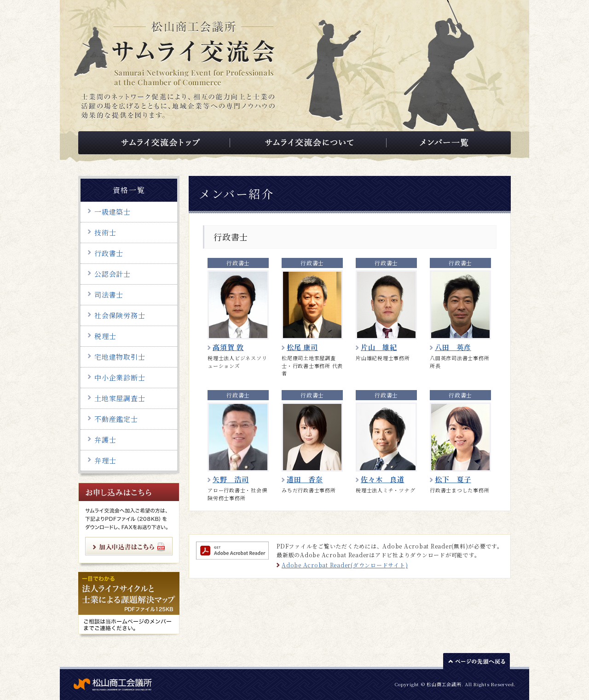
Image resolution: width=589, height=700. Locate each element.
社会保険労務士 (120, 315)
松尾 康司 (302, 347)
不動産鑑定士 (116, 419)
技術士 (105, 232)
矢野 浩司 (231, 479)
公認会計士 (113, 274)
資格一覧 (129, 190)
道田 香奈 (305, 479)
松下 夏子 (453, 479)
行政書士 (109, 253)
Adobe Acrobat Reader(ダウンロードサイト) (345, 565)
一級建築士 (113, 212)
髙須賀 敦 (228, 347)
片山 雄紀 (379, 347)
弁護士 (105, 440)
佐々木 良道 (383, 479)
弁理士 (105, 460)
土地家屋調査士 (120, 398)
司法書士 (109, 295)
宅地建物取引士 (120, 357)
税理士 (105, 336)
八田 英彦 (453, 347)
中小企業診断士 (120, 377)
